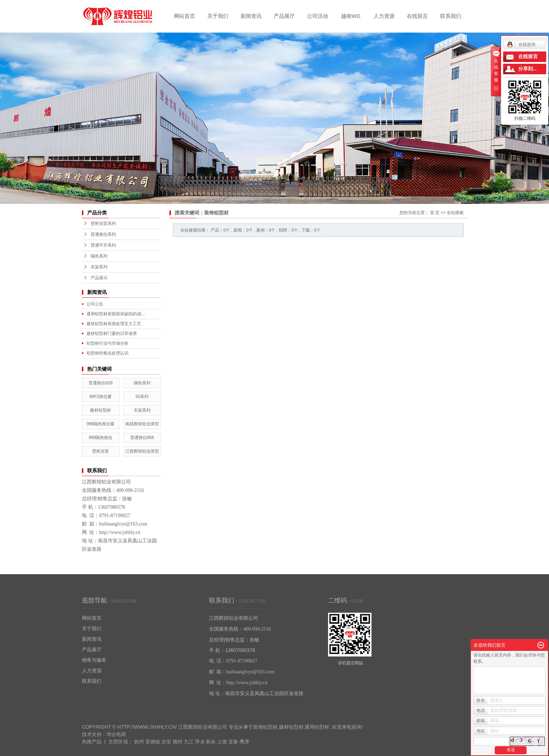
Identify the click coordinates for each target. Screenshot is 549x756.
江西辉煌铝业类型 (142, 451)
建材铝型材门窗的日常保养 (112, 334)
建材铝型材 (100, 410)
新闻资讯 (251, 16)
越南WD (351, 16)
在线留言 (417, 16)
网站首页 (185, 16)
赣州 (178, 742)
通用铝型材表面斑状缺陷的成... (116, 314)
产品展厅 (284, 16)
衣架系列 (99, 267)
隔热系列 (99, 256)
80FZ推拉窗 (100, 397)
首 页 (435, 213)
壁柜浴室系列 (103, 224)
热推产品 (92, 742)
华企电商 (116, 734)
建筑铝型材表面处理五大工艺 (114, 324)
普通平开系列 (103, 245)
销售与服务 (94, 660)
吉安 (166, 742)
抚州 (139, 742)
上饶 (222, 742)
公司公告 (95, 304)
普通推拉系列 (103, 234)
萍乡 (200, 742)
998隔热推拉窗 (100, 424)
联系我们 (451, 16)
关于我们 (218, 16)
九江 (189, 742)
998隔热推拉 (100, 438)
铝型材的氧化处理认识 (107, 353)
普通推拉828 (100, 383)
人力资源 (384, 16)
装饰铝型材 (265, 727)
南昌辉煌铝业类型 (142, 424)
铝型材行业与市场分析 (107, 343)
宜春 (233, 742)
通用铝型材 (317, 727)
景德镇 (153, 742)
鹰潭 (244, 742)
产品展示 (99, 278)
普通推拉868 (142, 438)
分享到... (527, 69)
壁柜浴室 (100, 451)
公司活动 (318, 16)
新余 (211, 742)
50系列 (142, 397)
